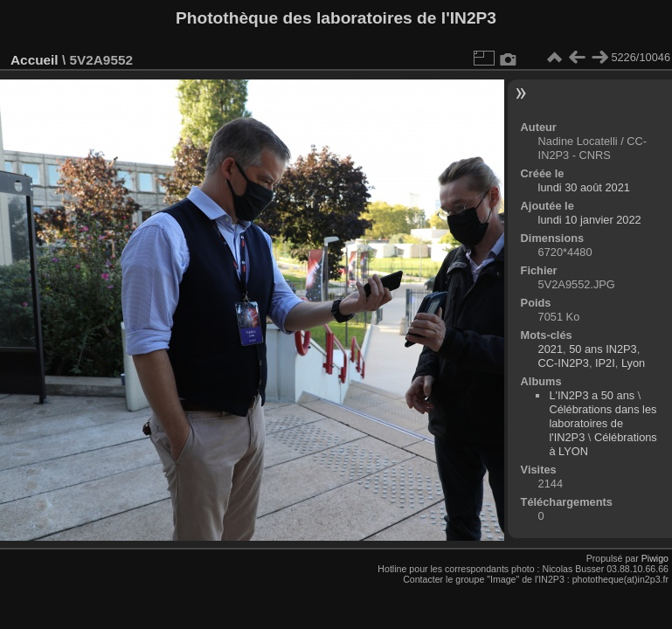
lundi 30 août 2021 (584, 187)
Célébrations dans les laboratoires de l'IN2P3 (603, 423)
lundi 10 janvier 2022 (590, 220)
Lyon (633, 363)
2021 (551, 349)
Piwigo (655, 558)
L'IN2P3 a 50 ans (592, 395)
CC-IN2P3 (564, 363)
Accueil (35, 60)
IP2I (605, 363)
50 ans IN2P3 (603, 349)
